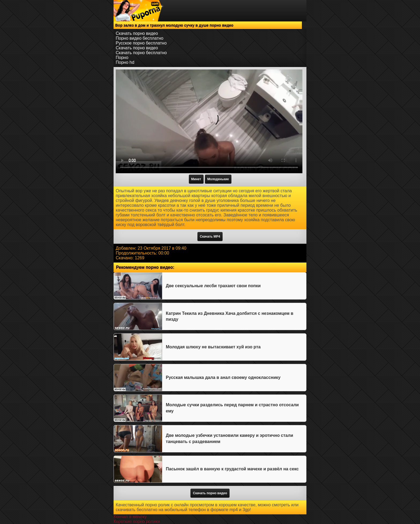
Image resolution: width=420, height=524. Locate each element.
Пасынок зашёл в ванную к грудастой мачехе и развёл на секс (232, 469)
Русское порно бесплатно (141, 43)
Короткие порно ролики (137, 521)
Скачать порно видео (137, 33)
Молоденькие (218, 179)
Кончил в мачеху (130, 517)
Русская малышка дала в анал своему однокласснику (223, 377)
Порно (122, 58)
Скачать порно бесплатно (141, 53)
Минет (196, 179)
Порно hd (125, 62)
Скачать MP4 (210, 237)
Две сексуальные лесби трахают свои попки (213, 286)
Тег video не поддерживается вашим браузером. (209, 121)
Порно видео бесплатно (140, 38)
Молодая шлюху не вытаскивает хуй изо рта (213, 347)
